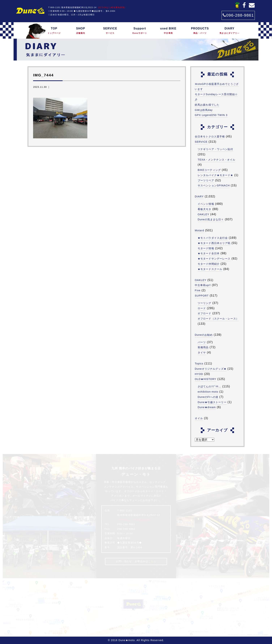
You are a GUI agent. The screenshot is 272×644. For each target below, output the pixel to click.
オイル (199, 418)
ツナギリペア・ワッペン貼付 (215, 149)
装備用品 (203, 347)
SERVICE (110, 31)
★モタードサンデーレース (214, 259)
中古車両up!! (203, 285)
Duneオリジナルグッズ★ (211, 369)
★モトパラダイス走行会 (213, 238)
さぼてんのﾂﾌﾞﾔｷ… (210, 386)
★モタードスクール (210, 269)
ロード (202, 308)
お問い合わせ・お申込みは (136, 561)
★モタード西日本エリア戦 (214, 243)
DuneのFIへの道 (208, 397)
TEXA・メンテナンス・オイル (216, 160)
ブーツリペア (206, 180)
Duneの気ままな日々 (211, 219)
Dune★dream (207, 407)
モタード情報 (206, 248)
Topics (199, 364)
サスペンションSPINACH (214, 185)
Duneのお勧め (204, 335)
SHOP (81, 31)
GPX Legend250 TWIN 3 (211, 115)
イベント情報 (206, 204)
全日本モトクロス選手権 (210, 137)
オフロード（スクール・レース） (218, 319)
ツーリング (205, 303)
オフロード (205, 313)
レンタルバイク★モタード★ (215, 175)
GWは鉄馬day (204, 110)
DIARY (230, 31)
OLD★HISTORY (206, 379)
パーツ (202, 342)
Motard (199, 230)
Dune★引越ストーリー (212, 402)
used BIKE (168, 31)
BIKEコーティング (209, 170)
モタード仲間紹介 (209, 264)
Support (140, 31)
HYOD (199, 374)
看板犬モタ (205, 209)
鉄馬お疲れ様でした (207, 105)
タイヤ (202, 353)
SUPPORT (202, 296)
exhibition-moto (208, 392)
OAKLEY (203, 214)
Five (198, 290)
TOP (54, 31)
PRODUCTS (200, 31)
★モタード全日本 (209, 253)
